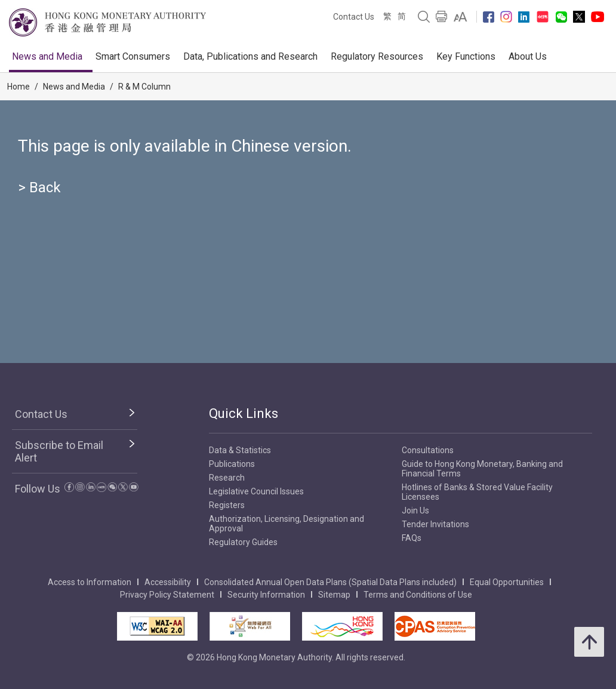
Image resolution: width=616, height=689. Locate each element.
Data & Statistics (240, 450)
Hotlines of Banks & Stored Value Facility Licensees (477, 492)
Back (45, 187)
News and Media (47, 56)
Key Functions (466, 56)
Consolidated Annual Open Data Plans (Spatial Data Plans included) (330, 582)
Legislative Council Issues (256, 491)
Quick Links (244, 413)
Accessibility (168, 582)
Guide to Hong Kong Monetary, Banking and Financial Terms (482, 469)
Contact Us (354, 17)
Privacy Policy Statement (167, 595)
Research (227, 478)
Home (19, 87)
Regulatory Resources (377, 56)
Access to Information (90, 582)
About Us (528, 56)
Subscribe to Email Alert (59, 451)
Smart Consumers (133, 56)
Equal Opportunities (507, 582)
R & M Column (144, 87)
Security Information (266, 595)
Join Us (415, 510)
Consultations (428, 450)
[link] (461, 17)
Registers (227, 505)
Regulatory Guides (243, 542)
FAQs (412, 538)
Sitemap (334, 595)
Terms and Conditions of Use (418, 595)
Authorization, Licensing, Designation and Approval (287, 524)
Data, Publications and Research (250, 56)
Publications (232, 464)
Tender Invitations (435, 524)
